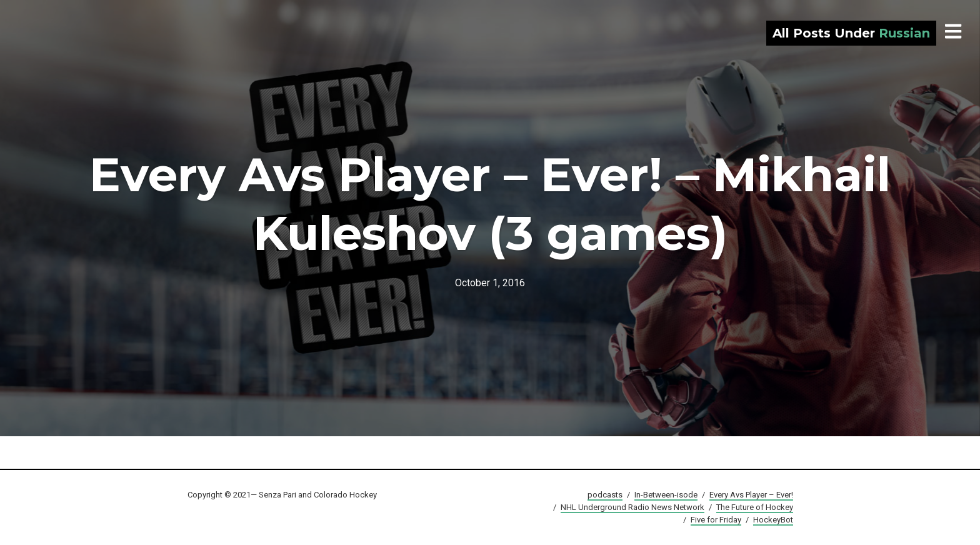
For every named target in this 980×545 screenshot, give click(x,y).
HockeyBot (773, 520)
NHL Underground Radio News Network (632, 507)
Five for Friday (716, 520)
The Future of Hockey (755, 507)
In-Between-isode (666, 495)
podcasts (605, 495)
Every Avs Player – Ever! (751, 495)
